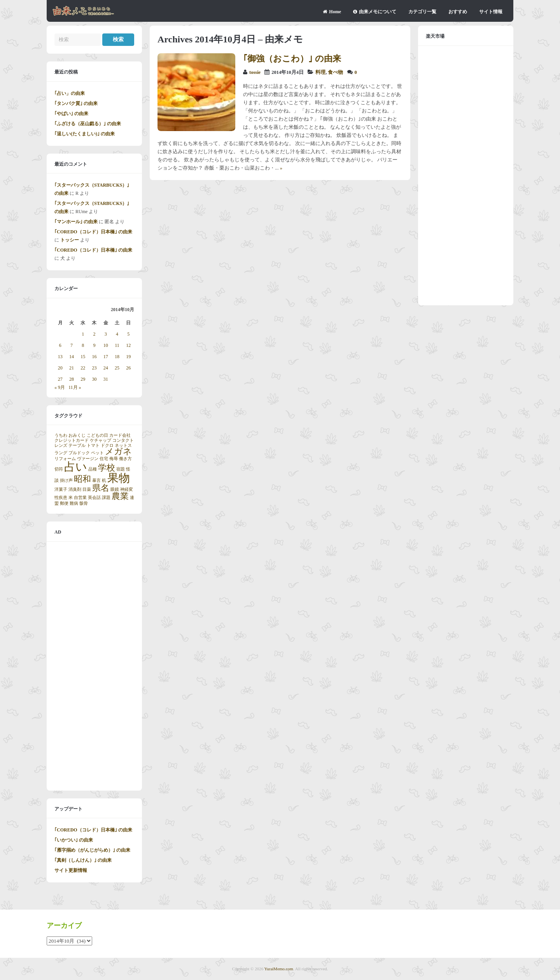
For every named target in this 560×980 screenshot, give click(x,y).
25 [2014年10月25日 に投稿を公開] (117, 368)
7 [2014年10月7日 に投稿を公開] (72, 345)
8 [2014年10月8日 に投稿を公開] (83, 345)
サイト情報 (491, 12)
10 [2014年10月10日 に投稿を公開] (106, 345)
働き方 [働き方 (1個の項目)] (125, 459)
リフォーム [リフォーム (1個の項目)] (65, 459)
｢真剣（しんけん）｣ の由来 (83, 860)
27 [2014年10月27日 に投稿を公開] (60, 379)
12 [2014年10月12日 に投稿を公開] (128, 345)
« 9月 (60, 387)
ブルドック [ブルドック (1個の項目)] (79, 453)
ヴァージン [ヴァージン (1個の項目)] (88, 459)
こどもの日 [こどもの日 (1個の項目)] (97, 435)
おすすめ (458, 12)
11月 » (75, 387)
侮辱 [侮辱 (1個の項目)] (114, 459)
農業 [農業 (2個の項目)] (120, 496)
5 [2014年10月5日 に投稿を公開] (128, 334)
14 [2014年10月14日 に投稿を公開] (72, 357)
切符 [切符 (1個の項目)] (59, 469)
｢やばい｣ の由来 (71, 114)
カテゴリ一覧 (422, 12)
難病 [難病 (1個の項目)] (74, 503)
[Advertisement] (94, 666)
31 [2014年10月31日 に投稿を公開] (106, 379)
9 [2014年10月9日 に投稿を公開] (94, 345)
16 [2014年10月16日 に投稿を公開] (94, 357)
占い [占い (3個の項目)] (76, 467)
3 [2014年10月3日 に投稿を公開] (106, 334)
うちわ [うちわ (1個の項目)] (61, 435)
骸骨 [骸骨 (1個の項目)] (84, 503)
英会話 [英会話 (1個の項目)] (94, 498)
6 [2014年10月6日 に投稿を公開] (60, 345)
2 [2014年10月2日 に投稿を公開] (94, 334)
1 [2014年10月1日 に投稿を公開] (83, 334)
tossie (255, 72)
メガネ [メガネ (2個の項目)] (118, 451)
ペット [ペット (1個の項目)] (97, 453)
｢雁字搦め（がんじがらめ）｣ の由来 (92, 850)
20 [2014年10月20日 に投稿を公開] (60, 368)
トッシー (70, 240)
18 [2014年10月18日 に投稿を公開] (117, 357)
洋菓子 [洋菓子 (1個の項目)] (61, 489)
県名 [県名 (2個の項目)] (101, 488)
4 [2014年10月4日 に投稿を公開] (117, 334)
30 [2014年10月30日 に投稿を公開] (94, 379)
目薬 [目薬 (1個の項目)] (87, 489)
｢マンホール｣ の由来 (76, 222)
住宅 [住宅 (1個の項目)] (104, 459)
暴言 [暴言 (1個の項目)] (96, 480)
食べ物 (335, 72)
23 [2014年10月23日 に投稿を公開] (94, 368)
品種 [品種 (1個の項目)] (93, 469)
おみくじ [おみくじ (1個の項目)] (77, 435)
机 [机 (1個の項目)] (104, 480)
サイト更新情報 (71, 870)
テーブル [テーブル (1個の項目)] (77, 445)
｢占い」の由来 (70, 93)
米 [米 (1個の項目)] (71, 498)
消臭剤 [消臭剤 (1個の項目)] (75, 489)
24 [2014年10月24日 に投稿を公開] (106, 368)
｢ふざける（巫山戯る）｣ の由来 (88, 124)
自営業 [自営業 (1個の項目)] (80, 498)
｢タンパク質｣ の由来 (76, 103)
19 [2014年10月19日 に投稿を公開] (128, 357)
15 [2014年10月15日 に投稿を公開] (83, 357)
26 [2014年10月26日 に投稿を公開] (128, 368)
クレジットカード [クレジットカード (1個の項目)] (72, 440)
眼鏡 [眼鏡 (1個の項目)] (115, 489)
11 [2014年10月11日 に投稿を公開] (117, 345)
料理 (320, 72)
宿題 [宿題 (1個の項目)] (121, 469)
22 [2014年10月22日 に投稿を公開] (83, 368)
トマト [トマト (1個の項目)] (93, 445)
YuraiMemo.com (279, 969)
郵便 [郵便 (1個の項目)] (64, 503)
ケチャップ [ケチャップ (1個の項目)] (101, 440)
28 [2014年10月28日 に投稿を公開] (72, 379)
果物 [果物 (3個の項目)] (119, 478)
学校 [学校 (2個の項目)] (107, 468)
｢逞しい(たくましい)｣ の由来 (85, 134)
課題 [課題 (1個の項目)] (106, 498)
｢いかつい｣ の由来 (74, 840)
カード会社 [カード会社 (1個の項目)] (120, 435)
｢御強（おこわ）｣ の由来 (292, 59)
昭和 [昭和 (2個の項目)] (82, 479)
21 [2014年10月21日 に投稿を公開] (72, 368)
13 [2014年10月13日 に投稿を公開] (60, 357)
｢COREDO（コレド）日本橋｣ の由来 (93, 232)
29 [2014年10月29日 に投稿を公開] (83, 379)
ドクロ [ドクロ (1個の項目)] (107, 445)
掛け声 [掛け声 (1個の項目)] (66, 480)
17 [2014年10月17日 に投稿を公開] (106, 357)
